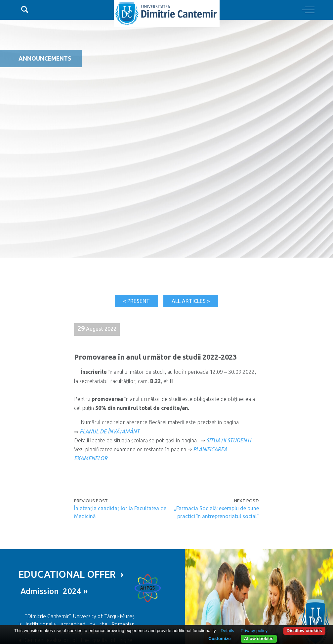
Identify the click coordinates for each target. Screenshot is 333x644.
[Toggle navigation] (308, 10)
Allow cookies (259, 639)
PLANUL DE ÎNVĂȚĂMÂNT (110, 431)
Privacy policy (254, 631)
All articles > (191, 301)
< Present (136, 301)
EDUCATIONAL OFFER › (71, 574)
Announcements (45, 58)
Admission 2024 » (53, 591)
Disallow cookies (304, 631)
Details (227, 631)
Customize (219, 639)
